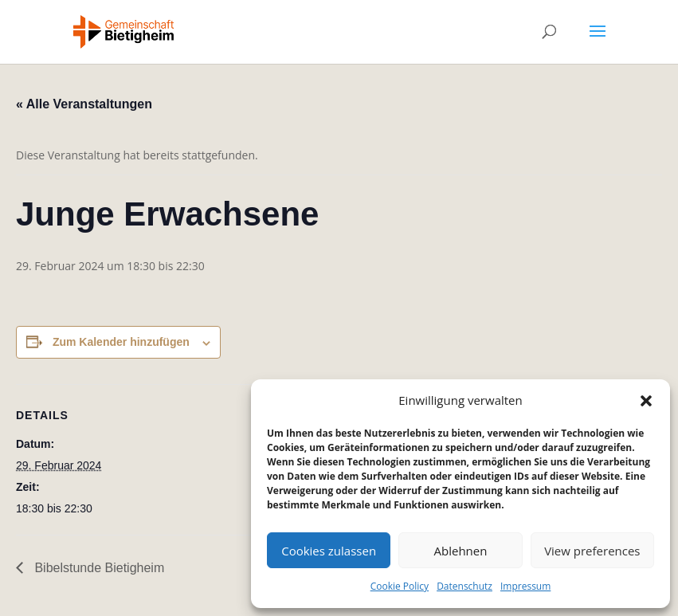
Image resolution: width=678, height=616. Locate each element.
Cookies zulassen (329, 551)
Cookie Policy (400, 586)
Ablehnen (461, 551)
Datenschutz (464, 586)
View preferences (592, 551)
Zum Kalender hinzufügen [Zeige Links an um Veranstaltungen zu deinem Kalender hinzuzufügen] (121, 342)
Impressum (525, 586)
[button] (646, 401)
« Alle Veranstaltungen (84, 104)
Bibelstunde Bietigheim (98, 568)
